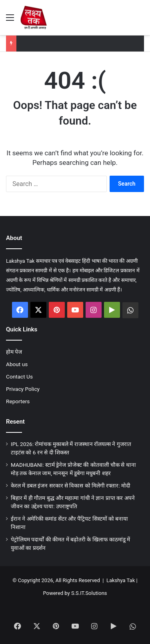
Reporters (18, 401)
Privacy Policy (23, 389)
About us (17, 364)
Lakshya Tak (121, 580)
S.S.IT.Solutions (89, 593)
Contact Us (19, 376)
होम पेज (14, 352)
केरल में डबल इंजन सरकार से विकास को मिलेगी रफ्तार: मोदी (71, 485)
